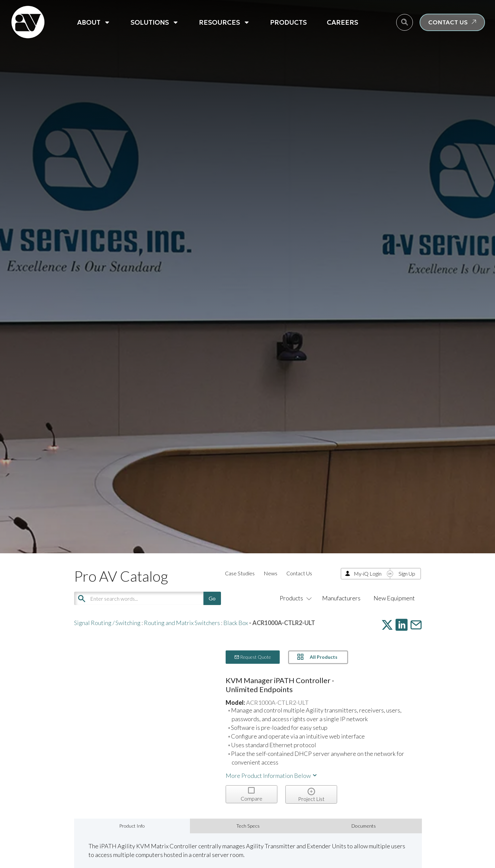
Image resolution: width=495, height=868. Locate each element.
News (271, 573)
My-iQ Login (368, 573)
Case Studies (240, 573)
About (94, 22)
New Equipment (394, 598)
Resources (224, 22)
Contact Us (299, 573)
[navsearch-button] (405, 22)
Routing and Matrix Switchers (182, 623)
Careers (342, 22)
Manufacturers (341, 598)
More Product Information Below (272, 776)
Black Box (236, 623)
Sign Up (407, 573)
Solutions (155, 22)
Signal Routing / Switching (107, 623)
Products (288, 22)
